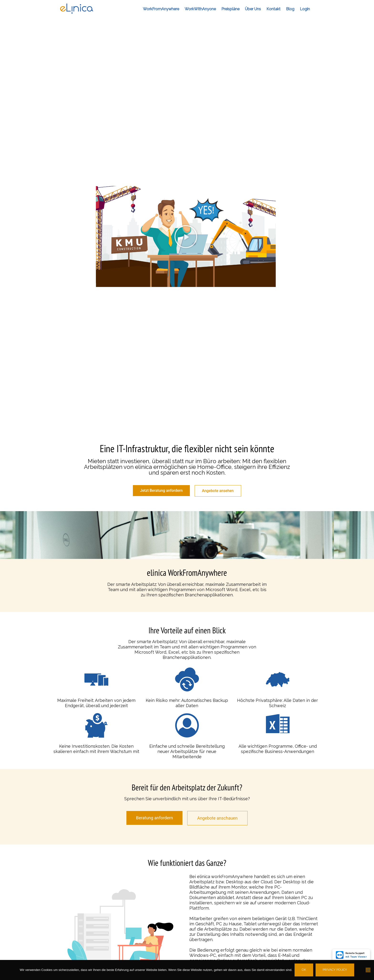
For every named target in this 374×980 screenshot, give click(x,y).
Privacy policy (335, 970)
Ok (304, 970)
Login (305, 9)
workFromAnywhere (161, 9)
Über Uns (253, 9)
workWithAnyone (200, 9)
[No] (368, 970)
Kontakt (273, 9)
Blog (290, 9)
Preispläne (230, 9)
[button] (186, 237)
